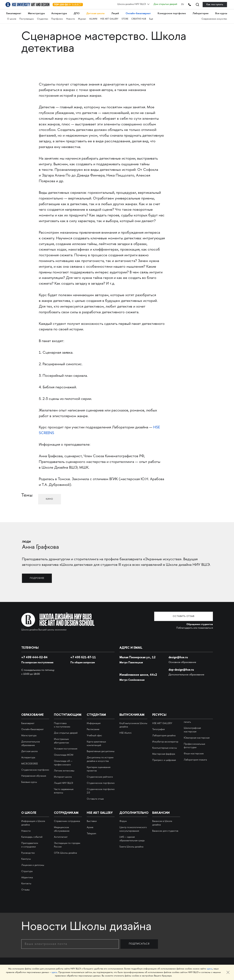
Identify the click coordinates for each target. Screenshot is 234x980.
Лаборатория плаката (195, 760)
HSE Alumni (125, 733)
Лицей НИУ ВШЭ (64, 783)
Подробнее (38, 578)
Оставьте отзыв (95, 799)
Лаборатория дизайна (164, 735)
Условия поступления (66, 749)
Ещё (152, 18)
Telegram (91, 833)
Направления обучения (34, 776)
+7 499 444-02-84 (35, 657)
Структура (27, 871)
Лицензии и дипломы (33, 865)
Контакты (26, 883)
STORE (126, 18)
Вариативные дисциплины (101, 751)
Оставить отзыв (188, 616)
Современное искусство (214, 18)
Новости (71, 18)
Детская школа (95, 13)
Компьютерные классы (165, 748)
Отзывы (25, 890)
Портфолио (57, 18)
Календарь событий (32, 837)
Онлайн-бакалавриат (138, 13)
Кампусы (26, 859)
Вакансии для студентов (165, 831)
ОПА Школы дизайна (65, 853)
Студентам (43, 18)
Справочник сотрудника (67, 821)
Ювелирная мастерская (197, 738)
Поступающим (27, 18)
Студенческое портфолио (35, 770)
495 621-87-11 (84, 657)
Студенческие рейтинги (100, 777)
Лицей (115, 13)
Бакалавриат (14, 13)
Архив (90, 827)
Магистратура (36, 13)
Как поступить (215, 4)
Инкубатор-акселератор (165, 741)
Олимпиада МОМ (64, 755)
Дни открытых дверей (163, 4)
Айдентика (27, 877)
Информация (94, 723)
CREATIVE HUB (140, 18)
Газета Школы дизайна (131, 846)
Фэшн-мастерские (194, 754)
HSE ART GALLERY (110, 18)
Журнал (83, 18)
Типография (158, 729)
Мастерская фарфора (164, 754)
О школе (12, 18)
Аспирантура (59, 13)
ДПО (76, 13)
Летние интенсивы (64, 771)
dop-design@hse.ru (182, 669)
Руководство (28, 853)
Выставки (92, 821)
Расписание (93, 729)
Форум (123, 821)
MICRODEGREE (30, 763)
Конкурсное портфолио (171, 13)
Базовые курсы (29, 782)
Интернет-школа (63, 777)
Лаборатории (200, 13)
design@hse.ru (179, 657)
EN (180, 4)
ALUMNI (94, 18)
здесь (210, 969)
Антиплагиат (61, 837)
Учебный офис (94, 735)
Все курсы (221, 13)
